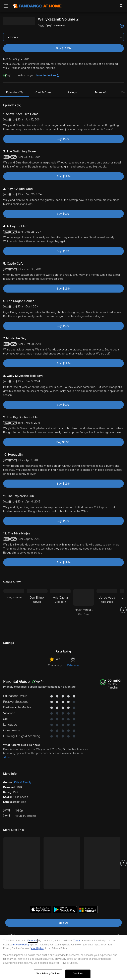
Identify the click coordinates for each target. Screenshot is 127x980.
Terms (77, 941)
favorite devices (48, 75)
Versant (33, 941)
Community (55, 665)
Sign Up (63, 923)
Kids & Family (23, 782)
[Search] (122, 6)
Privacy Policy (21, 945)
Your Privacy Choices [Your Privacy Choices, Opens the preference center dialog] (48, 974)
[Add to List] (122, 26)
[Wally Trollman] (14, 610)
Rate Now (73, 665)
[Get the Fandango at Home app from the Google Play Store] (65, 910)
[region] (63, 957)
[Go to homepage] (37, 6)
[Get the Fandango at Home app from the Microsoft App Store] (88, 910)
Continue (78, 974)
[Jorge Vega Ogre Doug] (107, 610)
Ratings (72, 92)
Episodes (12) (14, 92)
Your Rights (37, 948)
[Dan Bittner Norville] (37, 610)
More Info (101, 92)
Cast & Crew (43, 92)
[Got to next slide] (123, 610)
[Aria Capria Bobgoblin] (60, 610)
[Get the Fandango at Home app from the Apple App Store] (41, 910)
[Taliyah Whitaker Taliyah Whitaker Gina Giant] (84, 610)
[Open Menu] (6, 6)
